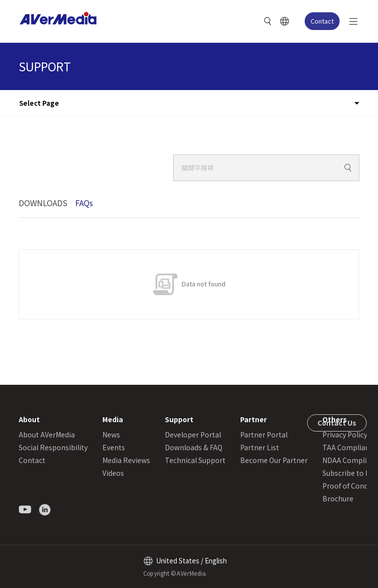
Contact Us (337, 423)
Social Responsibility (53, 447)
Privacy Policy (345, 434)
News (111, 434)
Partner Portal (264, 434)
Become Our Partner (274, 460)
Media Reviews (126, 460)
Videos (113, 473)
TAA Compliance (350, 447)
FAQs (84, 203)
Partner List (260, 447)
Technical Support (195, 460)
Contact (322, 21)
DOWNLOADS (43, 203)
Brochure (338, 498)
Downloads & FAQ (194, 447)
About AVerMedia (47, 434)
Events (114, 447)
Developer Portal (193, 434)
